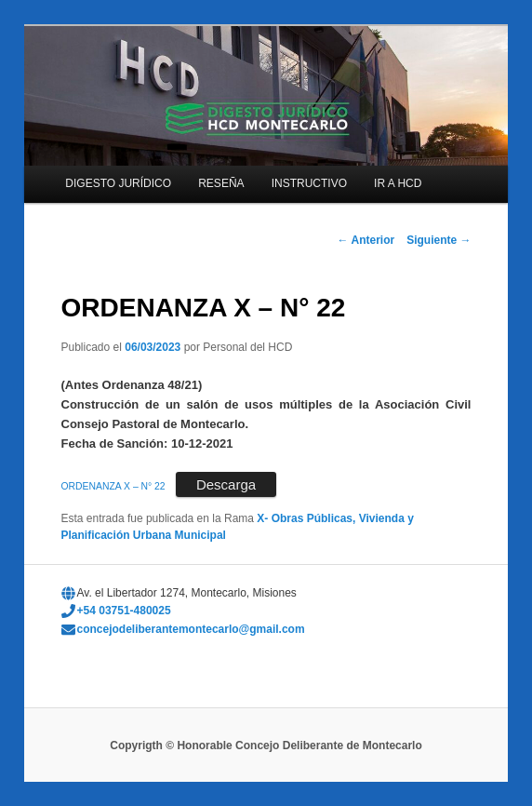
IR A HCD (398, 183)
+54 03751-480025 (124, 611)
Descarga (226, 484)
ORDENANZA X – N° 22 (113, 486)
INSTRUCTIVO (309, 183)
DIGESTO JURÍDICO (118, 183)
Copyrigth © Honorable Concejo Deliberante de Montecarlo (266, 746)
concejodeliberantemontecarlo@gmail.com (191, 629)
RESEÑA (221, 183)
